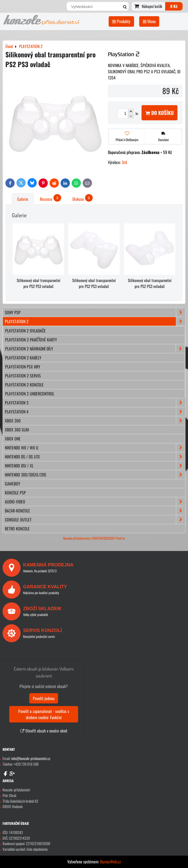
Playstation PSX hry (23, 367)
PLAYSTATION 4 (95, 412)
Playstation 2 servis (23, 376)
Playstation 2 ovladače (25, 331)
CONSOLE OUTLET (95, 520)
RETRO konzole (17, 529)
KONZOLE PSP (15, 493)
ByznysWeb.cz (111, 862)
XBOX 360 (95, 421)
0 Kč (174, 6)
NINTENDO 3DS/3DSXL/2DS (95, 475)
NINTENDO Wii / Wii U (95, 448)
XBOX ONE (13, 439)
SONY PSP (95, 312)
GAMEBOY (13, 484)
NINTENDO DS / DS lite (95, 457)
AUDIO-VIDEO (95, 502)
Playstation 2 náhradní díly (95, 349)
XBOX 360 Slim (17, 430)
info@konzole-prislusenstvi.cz (31, 758)
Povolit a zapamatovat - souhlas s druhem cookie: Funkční (44, 714)
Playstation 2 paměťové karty (31, 340)
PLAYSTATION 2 (95, 321)
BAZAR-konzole (95, 511)
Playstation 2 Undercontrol (30, 394)
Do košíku (159, 113)
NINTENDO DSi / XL (95, 466)
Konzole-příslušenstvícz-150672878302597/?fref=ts (94, 538)
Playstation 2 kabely (23, 358)
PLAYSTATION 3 (95, 403)
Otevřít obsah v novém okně (44, 731)
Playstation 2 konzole (24, 385)
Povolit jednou (44, 698)
